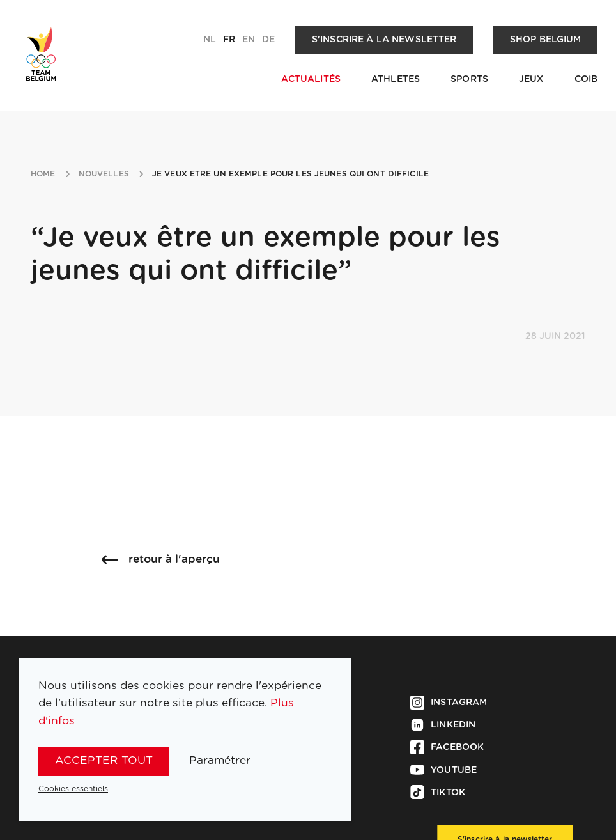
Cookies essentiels (73, 789)
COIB (586, 79)
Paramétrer (220, 760)
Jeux (531, 79)
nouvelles (104, 174)
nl (210, 40)
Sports (469, 79)
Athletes (396, 79)
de (268, 40)
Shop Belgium (546, 40)
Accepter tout (104, 760)
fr (229, 40)
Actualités (311, 79)
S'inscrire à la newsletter (384, 40)
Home (43, 174)
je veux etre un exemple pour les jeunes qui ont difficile (290, 174)
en (249, 40)
